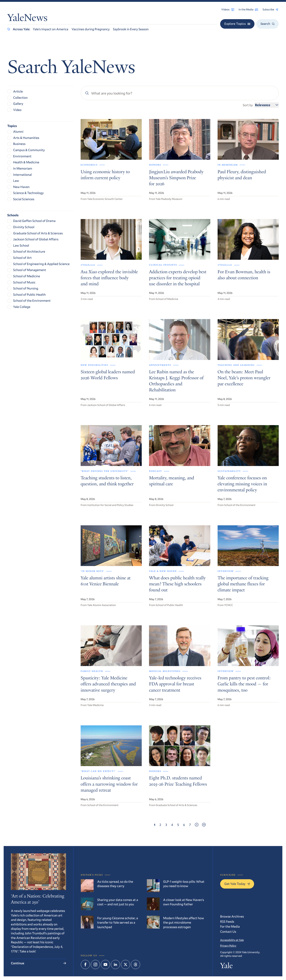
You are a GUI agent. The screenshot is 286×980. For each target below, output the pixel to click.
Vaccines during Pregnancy (91, 29)
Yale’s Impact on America (51, 29)
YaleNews (27, 19)
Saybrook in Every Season (131, 29)
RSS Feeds (227, 921)
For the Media (230, 926)
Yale (226, 967)
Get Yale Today (237, 884)
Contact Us (228, 931)
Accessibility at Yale (232, 940)
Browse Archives (232, 916)
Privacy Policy (228, 946)
